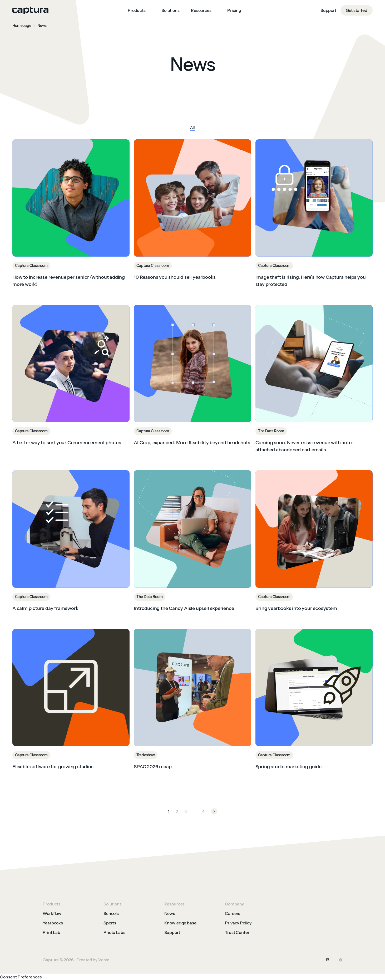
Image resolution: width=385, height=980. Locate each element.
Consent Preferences (21, 977)
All (192, 128)
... (194, 811)
